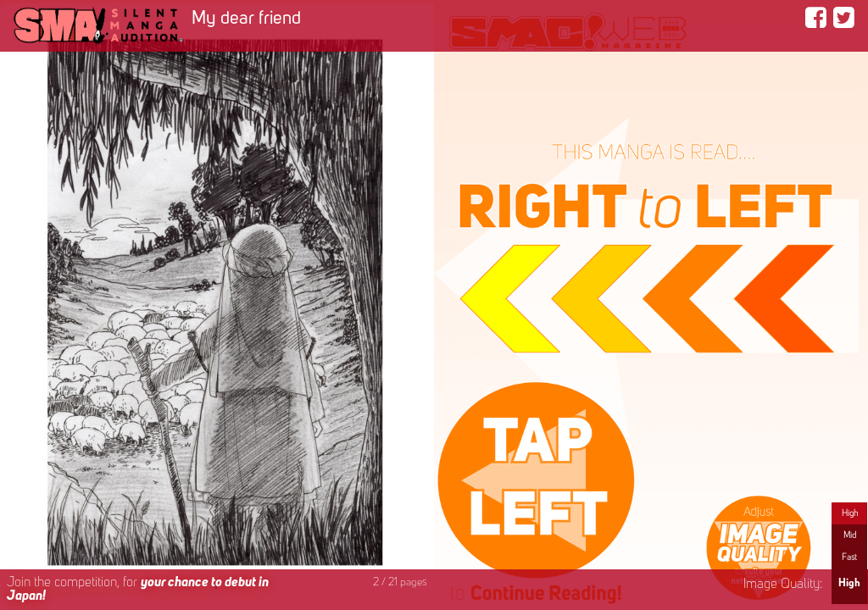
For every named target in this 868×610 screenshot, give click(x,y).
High (850, 513)
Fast (849, 557)
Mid (850, 535)
